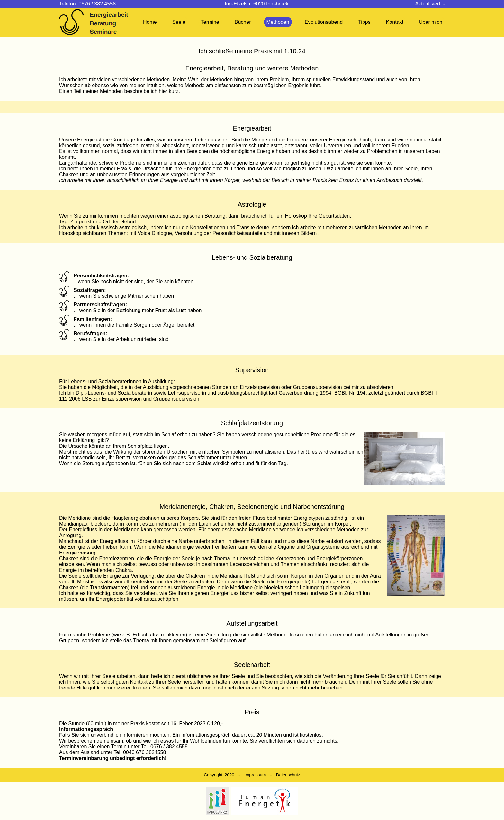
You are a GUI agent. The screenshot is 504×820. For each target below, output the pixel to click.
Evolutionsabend (324, 22)
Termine (210, 22)
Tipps (364, 22)
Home (150, 22)
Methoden (278, 22)
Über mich (431, 22)
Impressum (255, 775)
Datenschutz (288, 775)
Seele (179, 22)
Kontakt (395, 22)
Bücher (243, 22)
